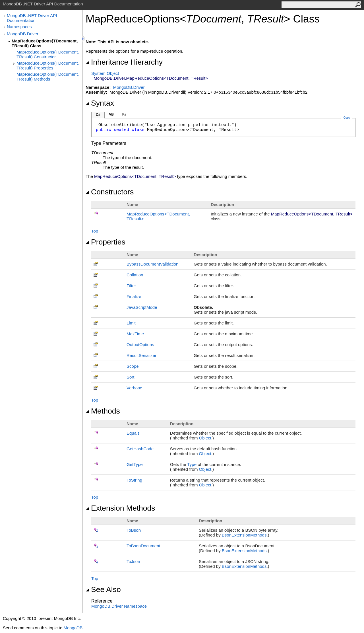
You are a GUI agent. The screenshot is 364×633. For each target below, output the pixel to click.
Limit (131, 323)
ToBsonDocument (143, 546)
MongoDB (73, 628)
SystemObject (105, 73)
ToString (134, 480)
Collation (135, 275)
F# (124, 114)
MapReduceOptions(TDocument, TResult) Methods (48, 77)
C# (98, 115)
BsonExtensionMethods (244, 535)
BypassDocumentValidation (152, 264)
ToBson (134, 530)
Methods (103, 411)
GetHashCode (140, 449)
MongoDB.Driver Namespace (119, 606)
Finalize (134, 296)
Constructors (110, 192)
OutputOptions (140, 345)
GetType (135, 464)
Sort (131, 377)
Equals (133, 433)
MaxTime (135, 334)
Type (192, 464)
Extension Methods (120, 508)
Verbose (134, 388)
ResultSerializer (141, 355)
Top (95, 231)
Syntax (100, 103)
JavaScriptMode (142, 307)
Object (205, 438)
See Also (103, 589)
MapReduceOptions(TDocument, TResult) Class (45, 43)
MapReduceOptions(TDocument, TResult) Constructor (48, 54)
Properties (106, 242)
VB (111, 114)
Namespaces (19, 27)
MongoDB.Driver (23, 34)
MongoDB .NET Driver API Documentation (32, 18)
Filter (131, 286)
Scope (133, 366)
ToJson (133, 561)
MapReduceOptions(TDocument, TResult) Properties (48, 65)
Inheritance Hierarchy (124, 62)
